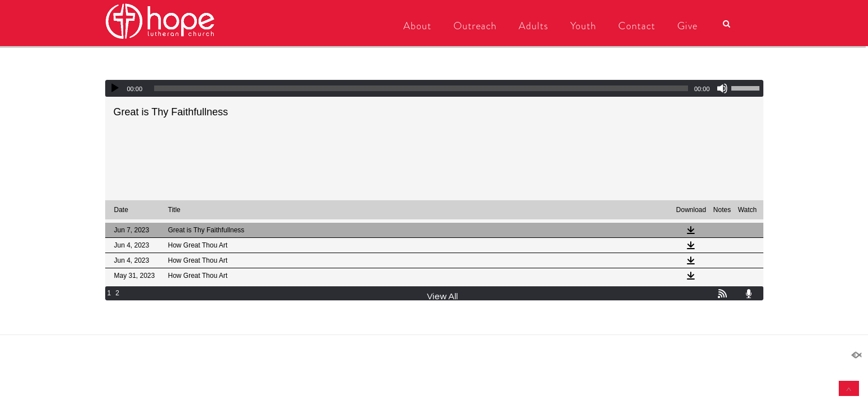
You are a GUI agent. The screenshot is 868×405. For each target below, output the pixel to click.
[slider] (421, 88)
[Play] (115, 88)
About (417, 26)
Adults (534, 26)
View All (442, 296)
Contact (637, 26)
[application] (434, 88)
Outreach (475, 26)
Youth (583, 26)
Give (687, 26)
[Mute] (722, 88)
